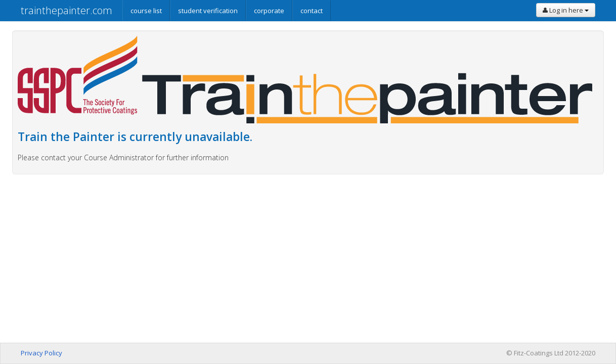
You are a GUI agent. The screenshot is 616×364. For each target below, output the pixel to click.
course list (146, 11)
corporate (269, 11)
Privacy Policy (41, 353)
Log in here (566, 10)
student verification (208, 11)
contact (312, 11)
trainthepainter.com (67, 10)
